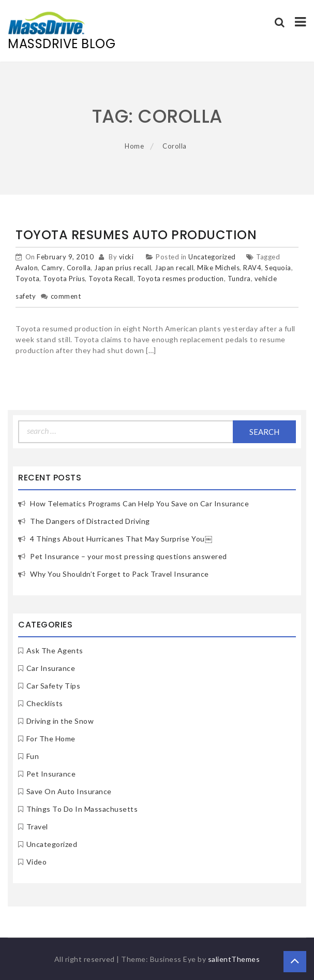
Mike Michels (218, 268)
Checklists (45, 703)
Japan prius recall (123, 268)
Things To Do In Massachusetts (82, 809)
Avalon (27, 268)
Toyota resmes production (181, 279)
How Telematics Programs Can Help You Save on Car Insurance (139, 503)
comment (66, 296)
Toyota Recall (111, 279)
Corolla (79, 268)
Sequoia (278, 268)
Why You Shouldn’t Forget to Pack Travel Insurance (119, 574)
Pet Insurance (51, 774)
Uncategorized (212, 257)
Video (37, 862)
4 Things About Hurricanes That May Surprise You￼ (121, 539)
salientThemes (234, 959)
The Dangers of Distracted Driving (90, 521)
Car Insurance (51, 668)
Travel (37, 827)
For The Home (51, 738)
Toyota (27, 279)
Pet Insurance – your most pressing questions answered (129, 556)
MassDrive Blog (62, 44)
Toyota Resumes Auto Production (136, 235)
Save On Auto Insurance (69, 791)
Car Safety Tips (54, 686)
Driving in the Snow (60, 721)
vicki (126, 257)
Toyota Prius (64, 279)
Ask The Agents (55, 650)
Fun (33, 756)
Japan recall (174, 268)
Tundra (239, 279)
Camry (52, 268)
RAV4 (252, 268)
